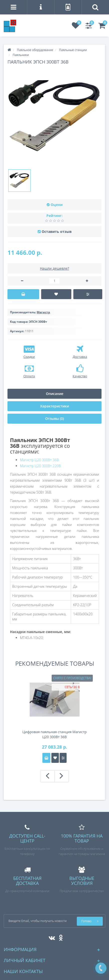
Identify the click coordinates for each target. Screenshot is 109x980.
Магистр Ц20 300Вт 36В (39, 460)
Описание (55, 394)
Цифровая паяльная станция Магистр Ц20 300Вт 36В (54, 734)
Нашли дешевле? (54, 268)
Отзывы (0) (54, 419)
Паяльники (21, 55)
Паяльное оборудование (35, 50)
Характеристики (54, 406)
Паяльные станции (73, 50)
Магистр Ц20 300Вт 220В (40, 466)
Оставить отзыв (57, 231)
